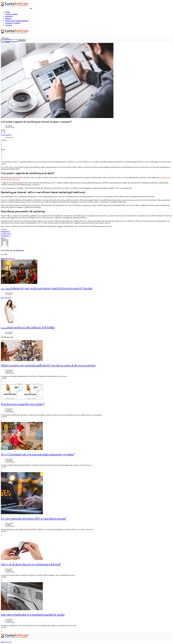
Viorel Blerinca (6, 135)
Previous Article (8, 259)
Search (22, 40)
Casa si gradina (11, 14)
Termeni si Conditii (13, 23)
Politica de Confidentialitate (17, 21)
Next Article (6, 298)
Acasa (8, 12)
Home (3, 42)
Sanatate (9, 16)
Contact (9, 25)
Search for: (5, 38)
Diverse (8, 19)
